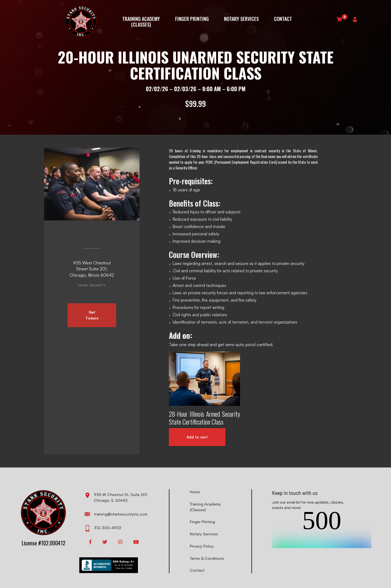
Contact (283, 19)
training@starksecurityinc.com (116, 514)
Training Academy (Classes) (141, 21)
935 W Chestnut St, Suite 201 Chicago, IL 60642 (116, 497)
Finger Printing (192, 19)
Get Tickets (92, 315)
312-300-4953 (103, 528)
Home (195, 492)
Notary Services (241, 19)
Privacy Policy (202, 546)
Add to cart (197, 437)
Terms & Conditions (207, 558)
